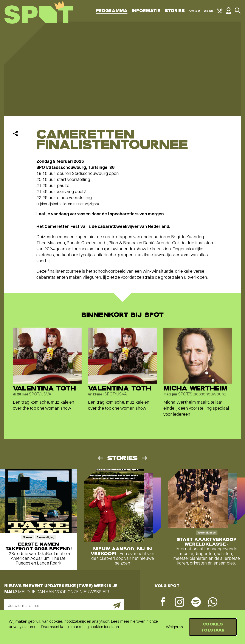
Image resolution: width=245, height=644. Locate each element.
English (208, 11)
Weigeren (174, 627)
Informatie (146, 11)
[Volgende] (145, 458)
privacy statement (24, 627)
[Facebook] (163, 602)
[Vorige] (100, 458)
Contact (195, 11)
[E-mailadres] (64, 605)
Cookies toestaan (213, 627)
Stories (175, 11)
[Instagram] (179, 603)
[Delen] (15, 134)
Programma (112, 11)
